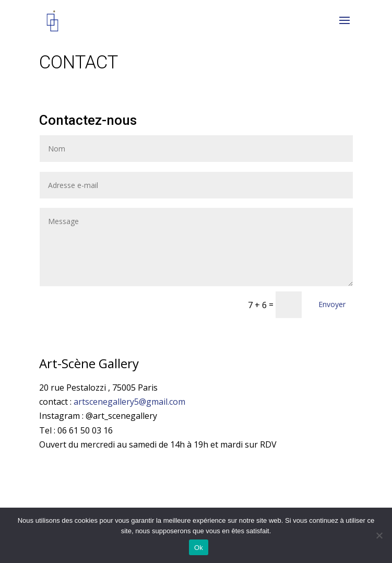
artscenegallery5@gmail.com (129, 402)
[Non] (379, 535)
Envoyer (332, 304)
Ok (199, 548)
